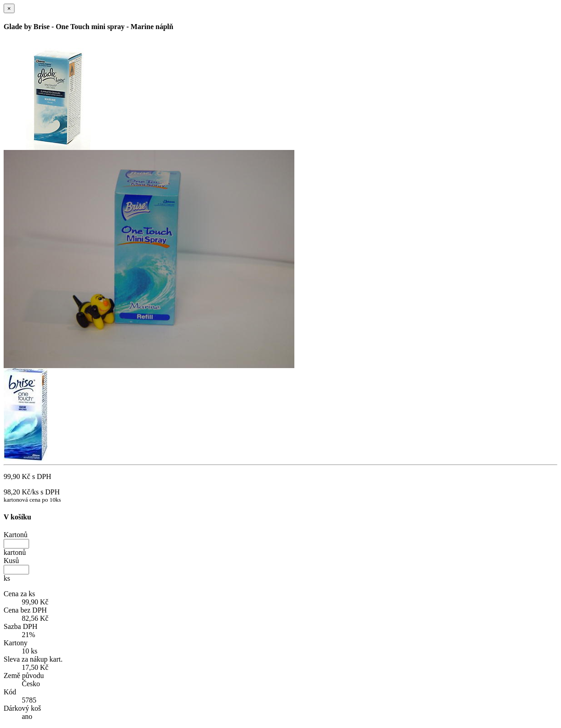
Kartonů (15, 535)
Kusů (11, 561)
